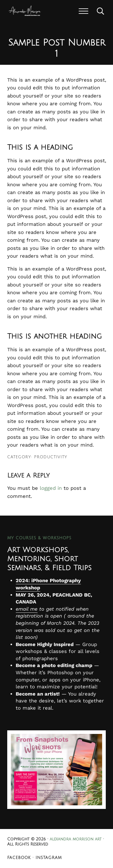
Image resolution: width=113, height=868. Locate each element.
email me (27, 609)
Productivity (51, 457)
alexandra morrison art (76, 839)
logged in (51, 488)
